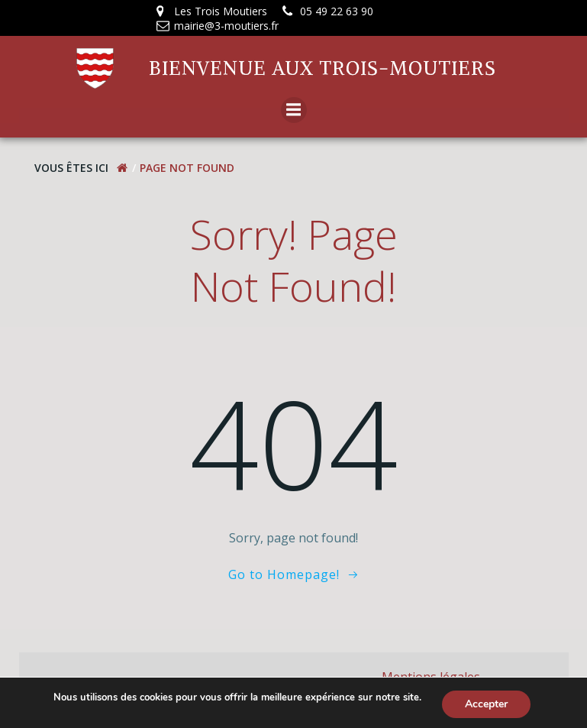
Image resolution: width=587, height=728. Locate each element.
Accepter (486, 704)
